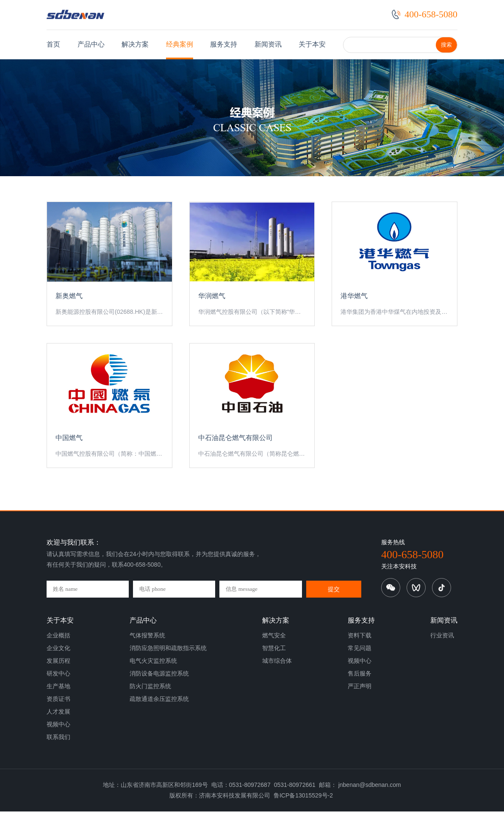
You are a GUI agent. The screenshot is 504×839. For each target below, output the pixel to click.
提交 (335, 617)
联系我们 (58, 764)
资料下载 (360, 663)
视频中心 (58, 752)
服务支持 (224, 44)
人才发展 (58, 739)
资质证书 (58, 726)
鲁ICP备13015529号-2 (303, 823)
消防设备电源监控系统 (159, 701)
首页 (53, 44)
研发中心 (58, 701)
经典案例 (180, 44)
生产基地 (58, 714)
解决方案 (135, 44)
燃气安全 (274, 663)
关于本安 (312, 44)
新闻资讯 (268, 44)
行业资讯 (442, 663)
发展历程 (58, 688)
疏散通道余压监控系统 (159, 726)
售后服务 (360, 701)
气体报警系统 (147, 663)
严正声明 (360, 714)
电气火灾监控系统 (153, 688)
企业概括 (58, 663)
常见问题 (360, 676)
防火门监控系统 (150, 714)
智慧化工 (274, 676)
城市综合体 (277, 688)
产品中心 (91, 44)
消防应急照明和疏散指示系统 (168, 676)
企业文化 (58, 676)
